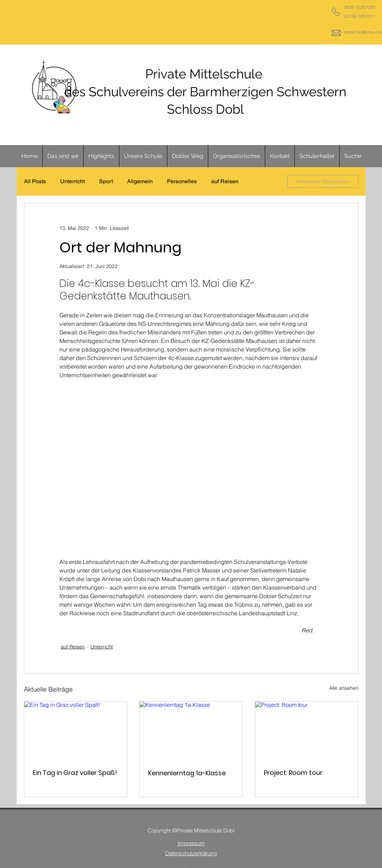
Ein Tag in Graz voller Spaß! (75, 773)
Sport (106, 181)
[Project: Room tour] (307, 730)
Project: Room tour (293, 773)
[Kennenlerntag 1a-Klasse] (191, 730)
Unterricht (72, 181)
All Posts (35, 181)
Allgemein (140, 181)
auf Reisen (225, 181)
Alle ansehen (344, 688)
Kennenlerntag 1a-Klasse (187, 773)
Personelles (182, 181)
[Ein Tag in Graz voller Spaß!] (76, 730)
